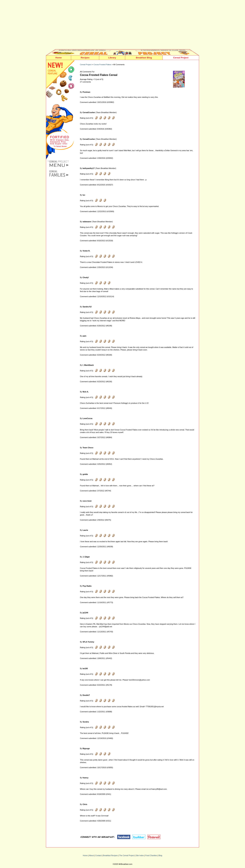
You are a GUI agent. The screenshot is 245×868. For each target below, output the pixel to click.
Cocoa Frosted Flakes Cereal (99, 75)
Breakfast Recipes (110, 855)
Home (58, 58)
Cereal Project (181, 58)
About (91, 855)
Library (112, 58)
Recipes (85, 58)
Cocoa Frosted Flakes (102, 65)
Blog (160, 855)
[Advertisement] (122, 25)
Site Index (140, 855)
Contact (98, 855)
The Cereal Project (127, 855)
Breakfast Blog (144, 58)
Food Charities (151, 855)
